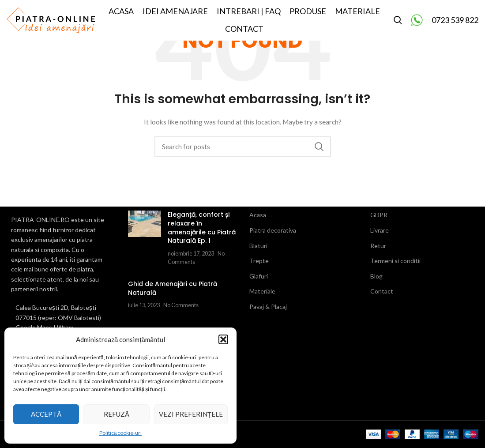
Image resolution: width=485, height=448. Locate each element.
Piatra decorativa (273, 230)
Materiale (262, 291)
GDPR (379, 215)
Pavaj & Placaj (268, 307)
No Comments (181, 305)
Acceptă (46, 414)
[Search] (398, 23)
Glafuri (259, 276)
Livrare (380, 230)
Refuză (117, 414)
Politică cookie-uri (121, 433)
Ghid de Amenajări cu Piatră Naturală (173, 288)
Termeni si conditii (395, 261)
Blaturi (258, 246)
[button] (223, 339)
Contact (382, 291)
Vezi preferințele (191, 414)
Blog (376, 276)
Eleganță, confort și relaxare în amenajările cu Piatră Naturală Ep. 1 (202, 228)
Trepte (259, 261)
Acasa (258, 215)
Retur (378, 246)
